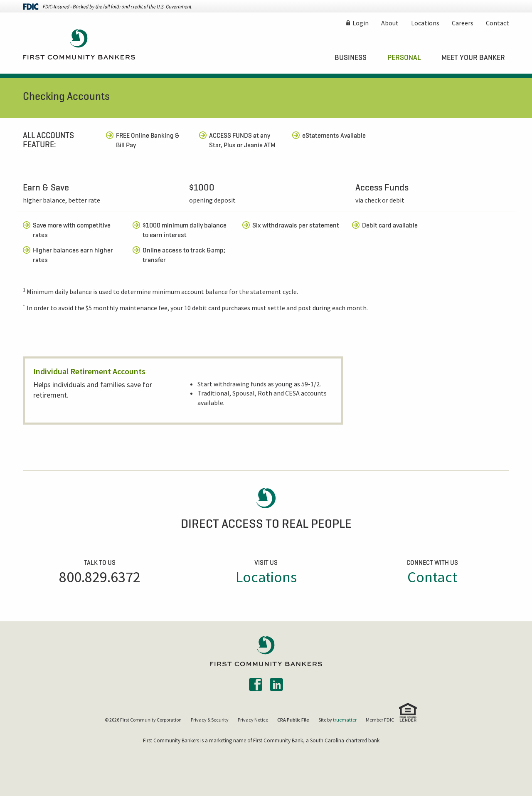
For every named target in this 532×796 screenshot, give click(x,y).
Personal (404, 57)
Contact (498, 23)
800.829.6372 (100, 577)
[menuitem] (351, 57)
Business (351, 57)
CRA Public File (293, 720)
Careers (463, 23)
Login (361, 23)
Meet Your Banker (473, 57)
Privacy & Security (210, 720)
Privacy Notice (253, 720)
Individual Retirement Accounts (89, 371)
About (390, 23)
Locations (425, 23)
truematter (345, 720)
